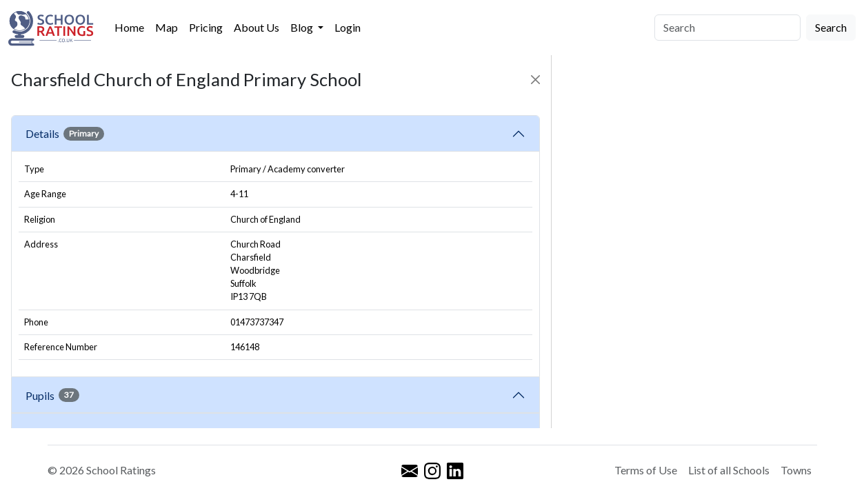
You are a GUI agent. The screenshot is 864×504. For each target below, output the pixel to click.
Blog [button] (303, 27)
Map (167, 27)
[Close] (535, 80)
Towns (796, 470)
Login (348, 27)
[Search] (727, 28)
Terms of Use (646, 470)
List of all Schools (729, 470)
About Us (257, 27)
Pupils (52, 395)
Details (65, 134)
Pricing (206, 27)
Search (831, 27)
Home (129, 27)
